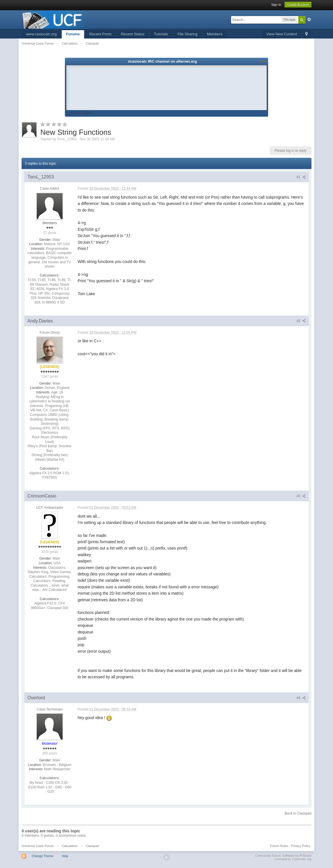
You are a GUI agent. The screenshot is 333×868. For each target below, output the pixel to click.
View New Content (282, 34)
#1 (301, 177)
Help (65, 856)
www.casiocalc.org (41, 34)
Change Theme (42, 856)
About (263, 61)
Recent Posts (100, 34)
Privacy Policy (301, 846)
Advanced (309, 20)
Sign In (276, 5)
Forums (73, 34)
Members (215, 34)
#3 (301, 496)
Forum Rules (279, 846)
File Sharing (187, 34)
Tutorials (161, 34)
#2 (301, 321)
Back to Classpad (298, 813)
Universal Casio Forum (38, 846)
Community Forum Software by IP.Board (283, 856)
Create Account (298, 5)
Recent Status (133, 34)
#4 (301, 698)
